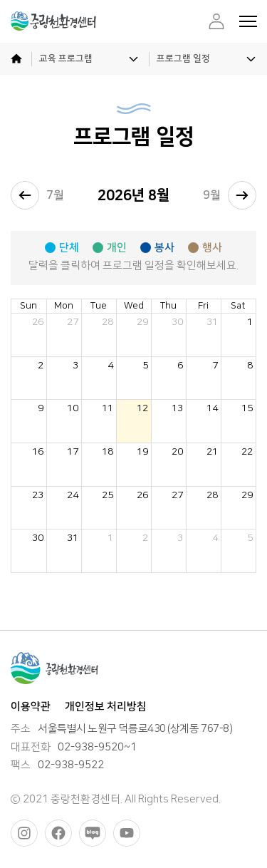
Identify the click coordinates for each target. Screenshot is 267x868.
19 (142, 451)
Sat (238, 306)
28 (108, 322)
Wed (134, 306)
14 (212, 408)
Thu (168, 306)
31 (212, 322)
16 (38, 451)
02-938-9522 (71, 765)
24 (73, 495)
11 (108, 408)
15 (247, 408)
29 (142, 322)
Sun (28, 306)
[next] (242, 195)
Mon (64, 306)
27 (73, 322)
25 (108, 495)
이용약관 (31, 707)
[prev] (25, 195)
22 (247, 451)
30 (177, 322)
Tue (99, 306)
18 (108, 451)
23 (38, 495)
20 (177, 451)
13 (177, 408)
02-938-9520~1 (97, 748)
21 (212, 451)
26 (38, 322)
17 (73, 451)
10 (73, 408)
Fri (203, 306)
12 (142, 408)
